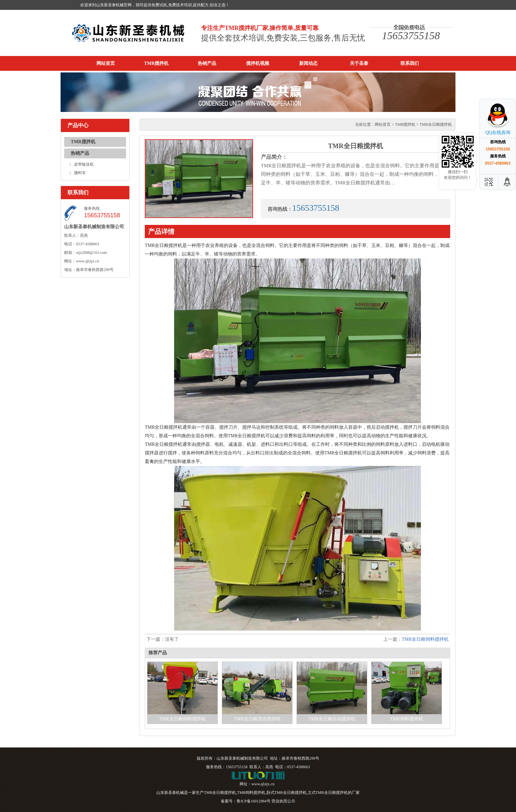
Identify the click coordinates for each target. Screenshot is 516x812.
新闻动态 (308, 63)
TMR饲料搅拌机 (406, 719)
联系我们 (410, 63)
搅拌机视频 (258, 63)
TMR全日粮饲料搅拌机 (425, 639)
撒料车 (80, 173)
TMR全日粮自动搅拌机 (332, 719)
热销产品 (207, 63)
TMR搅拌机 (156, 63)
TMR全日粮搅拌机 (220, 793)
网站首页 (106, 63)
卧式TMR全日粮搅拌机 (287, 793)
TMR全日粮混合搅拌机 (257, 719)
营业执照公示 (283, 801)
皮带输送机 (84, 164)
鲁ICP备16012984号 (254, 801)
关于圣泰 (359, 63)
